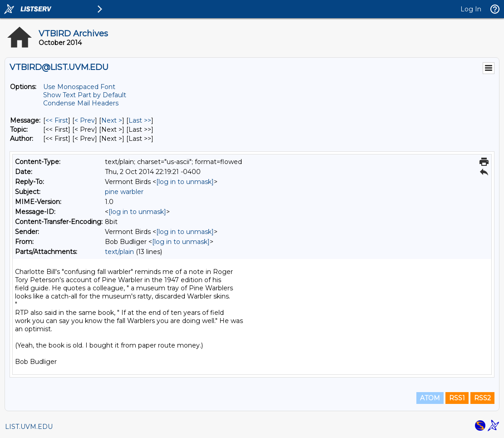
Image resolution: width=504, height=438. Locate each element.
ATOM (430, 398)
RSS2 (482, 398)
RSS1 (457, 398)
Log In (471, 9)
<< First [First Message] (57, 120)
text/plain (119, 252)
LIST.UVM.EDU (29, 427)
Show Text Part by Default (85, 95)
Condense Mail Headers (81, 103)
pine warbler (124, 192)
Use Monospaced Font (79, 87)
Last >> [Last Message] (140, 120)
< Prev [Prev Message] (85, 120)
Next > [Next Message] (112, 120)
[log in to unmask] (185, 182)
